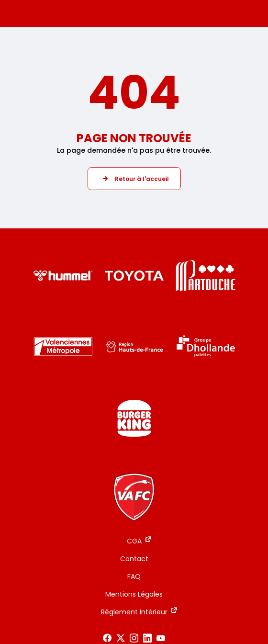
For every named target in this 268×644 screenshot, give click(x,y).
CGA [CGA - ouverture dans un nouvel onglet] (134, 541)
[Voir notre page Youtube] (161, 638)
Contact (134, 559)
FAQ (134, 576)
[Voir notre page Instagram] (134, 638)
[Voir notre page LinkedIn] (147, 638)
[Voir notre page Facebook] (107, 638)
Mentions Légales (134, 594)
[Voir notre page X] (121, 638)
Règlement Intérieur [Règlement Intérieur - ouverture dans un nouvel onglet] (134, 612)
